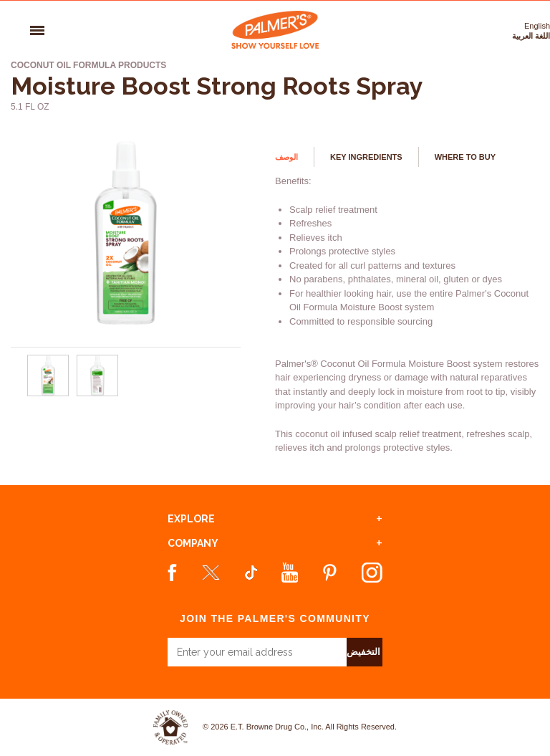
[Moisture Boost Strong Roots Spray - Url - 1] (98, 393)
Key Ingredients (366, 157)
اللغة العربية (531, 36)
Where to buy (465, 157)
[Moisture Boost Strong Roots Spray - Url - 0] (48, 393)
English (537, 26)
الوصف (286, 157)
